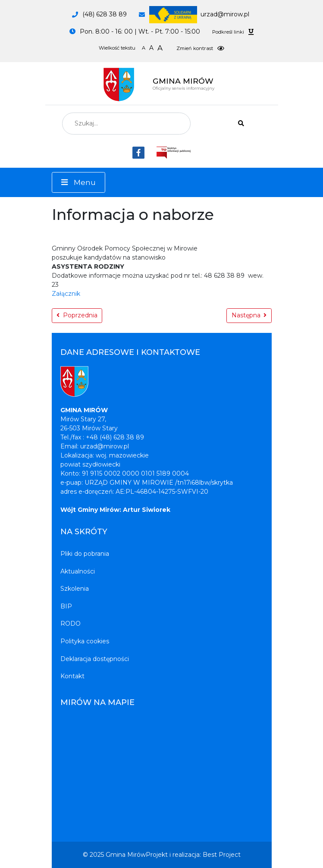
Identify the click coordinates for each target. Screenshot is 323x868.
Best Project (222, 855)
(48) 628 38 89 (105, 14)
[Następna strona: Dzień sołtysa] (249, 316)
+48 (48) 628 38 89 (115, 437)
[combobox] (126, 124)
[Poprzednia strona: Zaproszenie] (77, 316)
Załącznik (66, 294)
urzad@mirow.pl (199, 14)
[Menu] (78, 182)
